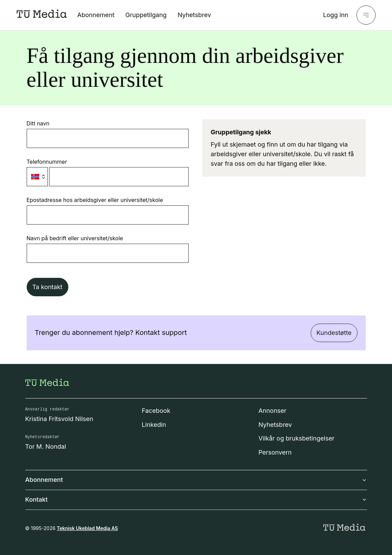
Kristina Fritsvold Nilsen (59, 419)
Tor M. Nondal (46, 446)
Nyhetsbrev (194, 15)
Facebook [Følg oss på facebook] (156, 411)
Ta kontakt (48, 287)
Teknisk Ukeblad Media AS (87, 528)
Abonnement (96, 15)
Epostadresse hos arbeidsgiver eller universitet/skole (95, 200)
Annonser (272, 411)
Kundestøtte (334, 333)
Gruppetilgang (146, 15)
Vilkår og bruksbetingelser (296, 438)
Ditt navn (38, 123)
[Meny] (366, 15)
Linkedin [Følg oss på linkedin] (154, 425)
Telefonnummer (47, 162)
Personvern (275, 452)
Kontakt (196, 499)
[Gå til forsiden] (47, 382)
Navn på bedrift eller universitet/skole (75, 238)
